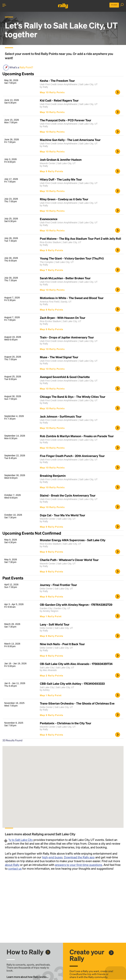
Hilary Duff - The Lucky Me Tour (61, 179)
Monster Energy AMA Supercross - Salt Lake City (73, 540)
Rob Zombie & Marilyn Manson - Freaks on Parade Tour (77, 436)
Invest (114, 5)
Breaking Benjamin (53, 476)
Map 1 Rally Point (51, 616)
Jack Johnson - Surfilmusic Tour (61, 416)
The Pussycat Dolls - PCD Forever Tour (66, 120)
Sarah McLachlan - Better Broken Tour (65, 278)
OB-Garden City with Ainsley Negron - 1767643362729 (76, 605)
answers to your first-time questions (79, 865)
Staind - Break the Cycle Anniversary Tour (68, 495)
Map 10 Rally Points (52, 92)
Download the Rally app (79, 857)
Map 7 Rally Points (52, 270)
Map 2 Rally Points (52, 675)
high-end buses (52, 857)
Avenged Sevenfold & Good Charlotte (65, 377)
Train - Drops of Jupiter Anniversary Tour (67, 337)
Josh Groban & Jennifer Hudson (61, 160)
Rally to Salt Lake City (19, 840)
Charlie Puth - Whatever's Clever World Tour (69, 560)
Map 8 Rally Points (52, 309)
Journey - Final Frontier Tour (58, 585)
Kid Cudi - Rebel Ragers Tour (59, 100)
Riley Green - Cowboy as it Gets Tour (64, 199)
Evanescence (49, 219)
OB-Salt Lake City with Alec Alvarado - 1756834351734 (76, 664)
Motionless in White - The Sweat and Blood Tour (72, 298)
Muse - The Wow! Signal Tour (59, 357)
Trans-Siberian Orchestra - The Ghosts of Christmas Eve (77, 703)
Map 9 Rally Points (52, 171)
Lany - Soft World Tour (55, 624)
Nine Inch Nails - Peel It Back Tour (62, 644)
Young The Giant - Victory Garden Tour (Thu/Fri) (72, 258)
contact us (15, 868)
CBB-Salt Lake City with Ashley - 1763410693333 (72, 684)
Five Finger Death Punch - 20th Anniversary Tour (72, 456)
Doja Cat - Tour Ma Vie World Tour (63, 515)
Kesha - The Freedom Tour (57, 81)
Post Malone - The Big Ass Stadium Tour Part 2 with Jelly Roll (80, 239)
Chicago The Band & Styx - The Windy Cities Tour (73, 397)
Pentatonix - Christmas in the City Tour (66, 723)
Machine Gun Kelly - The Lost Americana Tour (70, 140)
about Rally (12, 865)
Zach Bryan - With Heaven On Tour (63, 318)
